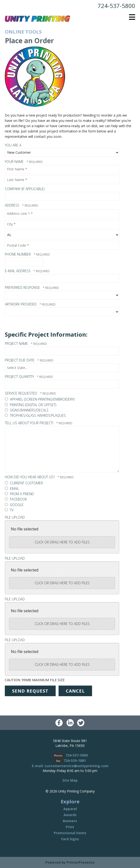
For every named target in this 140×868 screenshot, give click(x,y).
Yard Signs (70, 839)
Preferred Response (23, 288)
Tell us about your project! (30, 423)
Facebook (16, 499)
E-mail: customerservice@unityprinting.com (70, 766)
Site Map (70, 780)
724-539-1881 (75, 760)
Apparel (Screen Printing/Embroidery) (40, 399)
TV (9, 510)
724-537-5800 (116, 6)
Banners (70, 821)
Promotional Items (70, 833)
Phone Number (18, 254)
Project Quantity (20, 377)
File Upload (15, 517)
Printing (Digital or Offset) (30, 405)
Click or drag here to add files (62, 542)
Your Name (15, 162)
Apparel (70, 809)
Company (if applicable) (25, 189)
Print (70, 827)
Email (12, 489)
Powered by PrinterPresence (70, 862)
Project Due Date (20, 360)
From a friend (19, 494)
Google (14, 505)
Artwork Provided (21, 304)
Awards (70, 815)
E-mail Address (18, 271)
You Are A (13, 145)
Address (13, 205)
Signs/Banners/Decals (27, 410)
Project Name (17, 344)
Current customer (24, 483)
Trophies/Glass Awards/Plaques (35, 415)
